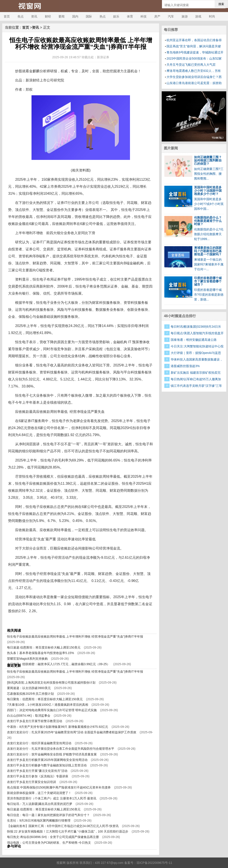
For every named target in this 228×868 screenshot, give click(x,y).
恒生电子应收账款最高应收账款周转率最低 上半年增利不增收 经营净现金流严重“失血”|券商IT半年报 (75, 636)
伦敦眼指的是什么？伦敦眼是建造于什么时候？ (208, 221)
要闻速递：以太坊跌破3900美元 (29, 688)
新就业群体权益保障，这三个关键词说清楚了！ (39, 793)
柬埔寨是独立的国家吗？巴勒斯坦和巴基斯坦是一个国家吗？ (208, 251)
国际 (89, 16)
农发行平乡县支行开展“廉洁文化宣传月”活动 (37, 771)
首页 (7, 16)
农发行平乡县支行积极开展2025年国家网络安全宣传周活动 (47, 760)
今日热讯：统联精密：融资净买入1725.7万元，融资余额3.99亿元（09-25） (58, 664)
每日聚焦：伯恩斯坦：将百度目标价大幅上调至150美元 (45, 699)
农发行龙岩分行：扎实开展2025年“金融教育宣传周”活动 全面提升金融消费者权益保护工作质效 (72, 732)
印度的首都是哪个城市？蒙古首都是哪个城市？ (208, 281)
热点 (103, 16)
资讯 (34, 16)
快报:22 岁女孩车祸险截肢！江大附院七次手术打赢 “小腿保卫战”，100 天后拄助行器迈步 (68, 831)
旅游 (185, 16)
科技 (144, 16)
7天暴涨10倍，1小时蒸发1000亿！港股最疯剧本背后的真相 (47, 705)
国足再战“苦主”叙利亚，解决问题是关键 (194, 46)
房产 (157, 16)
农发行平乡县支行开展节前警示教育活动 (35, 721)
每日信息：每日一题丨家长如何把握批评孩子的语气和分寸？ (48, 815)
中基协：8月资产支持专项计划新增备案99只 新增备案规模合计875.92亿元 (58, 727)
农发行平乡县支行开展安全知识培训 (32, 782)
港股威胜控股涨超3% (185, 366)
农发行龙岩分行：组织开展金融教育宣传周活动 (39, 743)
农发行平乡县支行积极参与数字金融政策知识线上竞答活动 (47, 765)
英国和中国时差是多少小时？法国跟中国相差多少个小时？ (208, 191)
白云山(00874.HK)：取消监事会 (29, 716)
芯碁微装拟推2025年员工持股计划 (30, 694)
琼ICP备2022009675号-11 (154, 863)
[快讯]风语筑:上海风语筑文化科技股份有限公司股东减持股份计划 (51, 682)
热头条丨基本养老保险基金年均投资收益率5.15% (40, 653)
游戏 (198, 16)
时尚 (212, 16)
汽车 (171, 16)
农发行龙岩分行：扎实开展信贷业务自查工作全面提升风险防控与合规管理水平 (61, 749)
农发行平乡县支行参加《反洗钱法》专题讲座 (38, 776)
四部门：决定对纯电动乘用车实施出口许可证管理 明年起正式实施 (52, 710)
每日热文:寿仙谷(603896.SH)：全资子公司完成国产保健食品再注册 (53, 837)
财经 (48, 16)
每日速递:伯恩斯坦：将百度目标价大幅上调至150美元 (44, 647)
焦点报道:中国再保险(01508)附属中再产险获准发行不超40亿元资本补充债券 (59, 787)
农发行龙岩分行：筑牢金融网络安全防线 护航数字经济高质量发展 (52, 754)
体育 (130, 16)
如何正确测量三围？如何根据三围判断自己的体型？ (208, 160)
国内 (75, 16)
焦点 (21, 16)
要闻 (61, 16)
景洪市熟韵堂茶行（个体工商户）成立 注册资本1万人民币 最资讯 (52, 798)
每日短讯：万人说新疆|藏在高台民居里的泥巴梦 (40, 804)
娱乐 (116, 16)
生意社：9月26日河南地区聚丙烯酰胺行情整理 (39, 820)
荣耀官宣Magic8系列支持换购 (27, 659)
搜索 (221, 4)
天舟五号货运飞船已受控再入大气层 (191, 65)
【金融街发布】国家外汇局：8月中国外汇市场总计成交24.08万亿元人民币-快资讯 (63, 826)
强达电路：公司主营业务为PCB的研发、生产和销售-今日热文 (49, 843)
